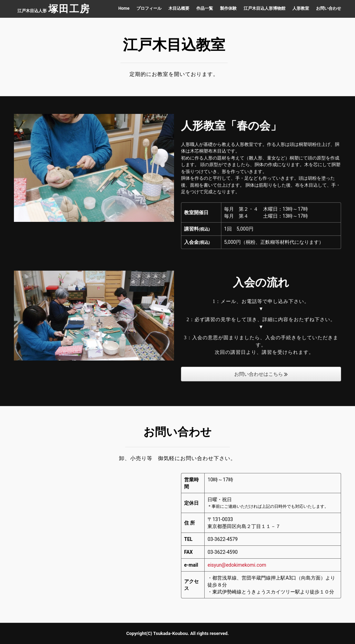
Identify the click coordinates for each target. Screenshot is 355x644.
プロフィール (149, 8)
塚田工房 (69, 9)
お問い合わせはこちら (261, 374)
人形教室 (301, 8)
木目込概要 (179, 8)
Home (124, 8)
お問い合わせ (329, 8)
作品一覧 (205, 8)
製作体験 (228, 8)
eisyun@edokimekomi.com (237, 565)
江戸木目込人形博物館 (265, 8)
